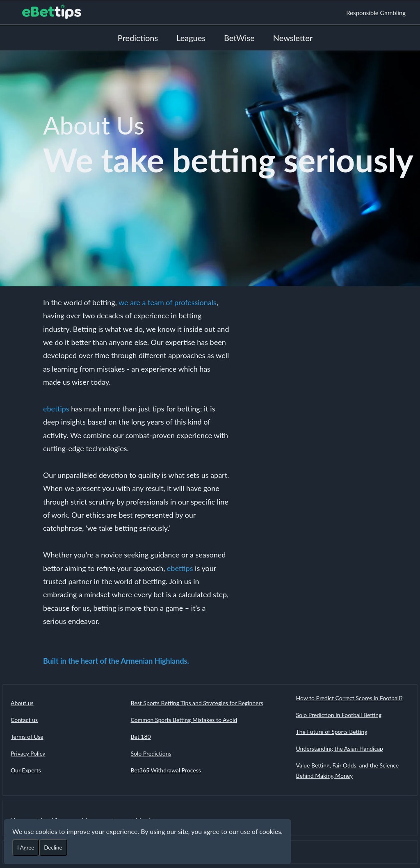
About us (22, 703)
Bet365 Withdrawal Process (165, 770)
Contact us (24, 720)
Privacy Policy (28, 753)
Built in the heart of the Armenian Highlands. (116, 661)
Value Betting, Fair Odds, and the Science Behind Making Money (348, 770)
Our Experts (26, 770)
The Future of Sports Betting (332, 732)
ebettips (56, 409)
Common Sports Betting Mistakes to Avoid (184, 720)
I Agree (26, 847)
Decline (53, 847)
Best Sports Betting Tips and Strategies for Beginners (197, 703)
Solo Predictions (151, 753)
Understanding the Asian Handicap (340, 748)
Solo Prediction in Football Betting (339, 715)
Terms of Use (27, 737)
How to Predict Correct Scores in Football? (349, 698)
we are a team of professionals (168, 302)
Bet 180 (140, 737)
